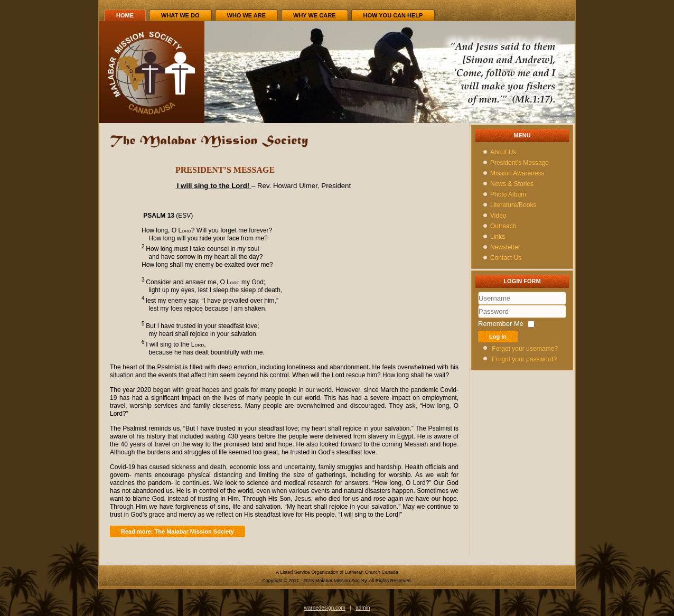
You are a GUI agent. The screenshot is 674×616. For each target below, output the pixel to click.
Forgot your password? (524, 359)
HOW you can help (393, 15)
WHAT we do (180, 15)
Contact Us (506, 258)
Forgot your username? (525, 349)
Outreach (503, 226)
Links (498, 237)
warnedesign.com (325, 608)
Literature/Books (513, 205)
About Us (503, 152)
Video (498, 216)
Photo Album (508, 194)
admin (363, 608)
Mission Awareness (517, 173)
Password (478, 318)
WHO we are (247, 15)
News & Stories (512, 184)
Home (125, 15)
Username (478, 305)
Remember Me (501, 324)
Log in (498, 337)
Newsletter (505, 247)
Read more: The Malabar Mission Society (177, 531)
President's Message (519, 163)
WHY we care (314, 15)
